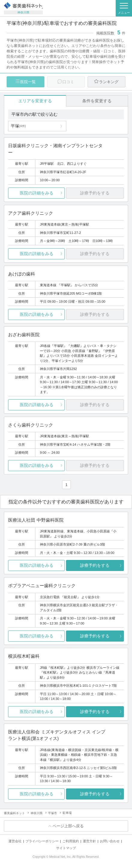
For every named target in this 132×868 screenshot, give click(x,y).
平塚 (18, 126)
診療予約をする (95, 565)
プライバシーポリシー (42, 841)
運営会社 (15, 841)
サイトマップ (66, 848)
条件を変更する (97, 101)
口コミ (68, 82)
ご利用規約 (71, 841)
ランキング (109, 82)
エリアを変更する (35, 101)
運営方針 (89, 841)
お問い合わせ (110, 841)
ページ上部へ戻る (68, 826)
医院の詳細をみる (37, 193)
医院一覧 (28, 82)
